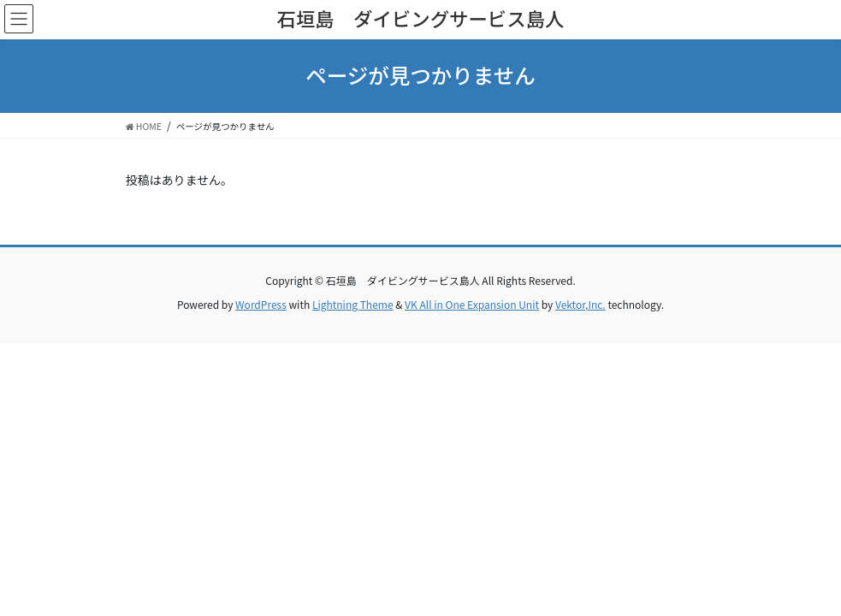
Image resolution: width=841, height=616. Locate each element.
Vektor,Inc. (580, 304)
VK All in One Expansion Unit (472, 304)
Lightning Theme (353, 304)
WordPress (261, 304)
